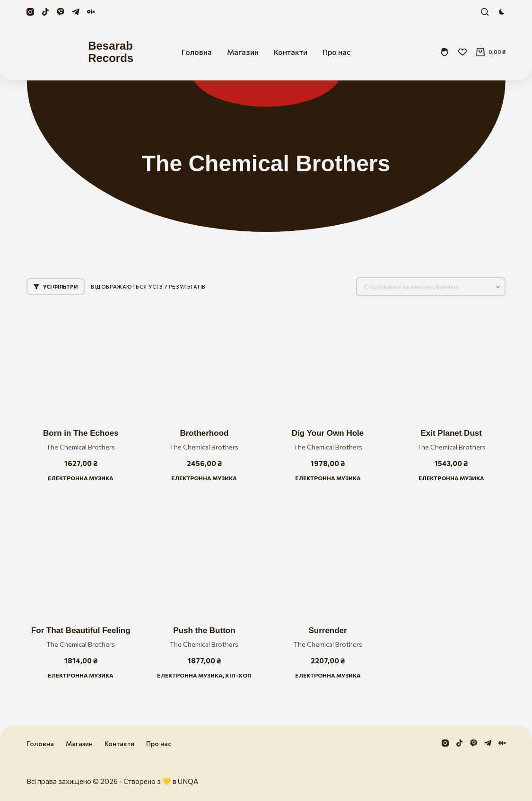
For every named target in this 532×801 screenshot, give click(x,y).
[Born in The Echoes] (81, 362)
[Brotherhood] (204, 362)
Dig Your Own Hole (328, 433)
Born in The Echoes (81, 433)
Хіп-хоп (238, 675)
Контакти (291, 52)
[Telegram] (76, 12)
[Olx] (91, 12)
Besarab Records (111, 52)
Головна (197, 52)
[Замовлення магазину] (431, 287)
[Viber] (61, 12)
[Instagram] (30, 12)
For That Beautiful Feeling (81, 630)
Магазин (243, 52)
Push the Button (204, 630)
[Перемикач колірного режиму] (502, 12)
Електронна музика (81, 478)
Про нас (336, 52)
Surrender (327, 630)
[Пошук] (485, 12)
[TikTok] (45, 12)
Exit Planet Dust (451, 433)
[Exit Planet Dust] (451, 362)
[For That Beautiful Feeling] (81, 559)
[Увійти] (445, 52)
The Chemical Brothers (81, 447)
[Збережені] (462, 52)
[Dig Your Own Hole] (328, 362)
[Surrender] (328, 559)
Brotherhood (204, 433)
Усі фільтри (56, 286)
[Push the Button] (204, 559)
